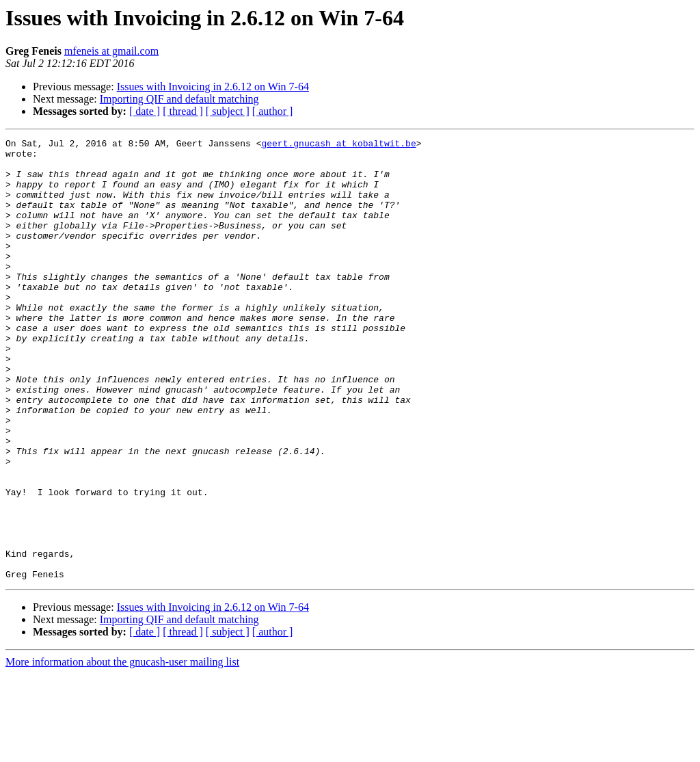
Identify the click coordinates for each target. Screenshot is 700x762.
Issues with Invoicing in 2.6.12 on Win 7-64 (213, 87)
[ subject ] (228, 111)
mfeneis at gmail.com (111, 51)
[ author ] (273, 111)
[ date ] (145, 111)
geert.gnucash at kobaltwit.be (338, 145)
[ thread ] (183, 111)
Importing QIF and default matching (179, 99)
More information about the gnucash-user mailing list (122, 750)
